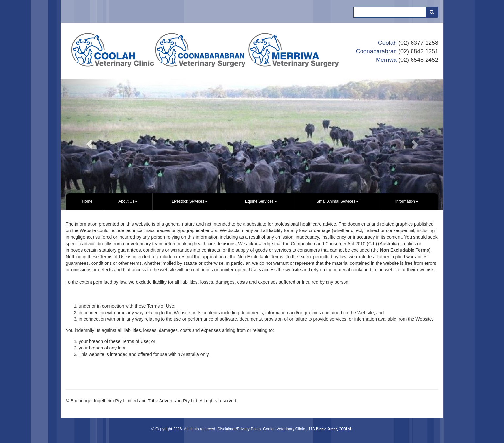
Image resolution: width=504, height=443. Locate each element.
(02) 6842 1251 (418, 51)
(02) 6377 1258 (418, 43)
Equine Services (261, 201)
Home (87, 201)
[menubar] (252, 201)
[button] (90, 144)
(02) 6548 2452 (418, 60)
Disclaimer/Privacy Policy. (240, 429)
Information (407, 201)
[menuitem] (87, 201)
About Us (128, 201)
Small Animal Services (337, 201)
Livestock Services (189, 201)
